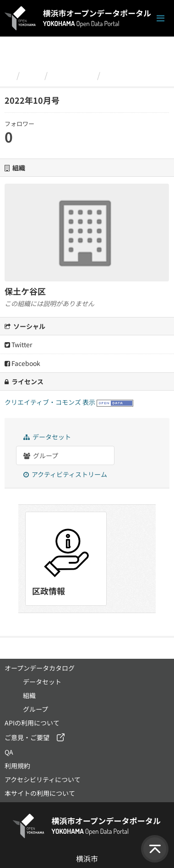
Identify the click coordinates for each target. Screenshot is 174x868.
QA (9, 752)
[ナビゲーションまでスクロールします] (160, 19)
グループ (41, 455)
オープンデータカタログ (40, 668)
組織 (32, 75)
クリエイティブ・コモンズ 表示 (50, 402)
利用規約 (17, 766)
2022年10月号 (132, 75)
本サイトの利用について (40, 793)
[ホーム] (8, 75)
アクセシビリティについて (43, 779)
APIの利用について (32, 723)
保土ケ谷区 (72, 75)
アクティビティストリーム (65, 474)
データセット (47, 437)
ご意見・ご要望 (27, 737)
